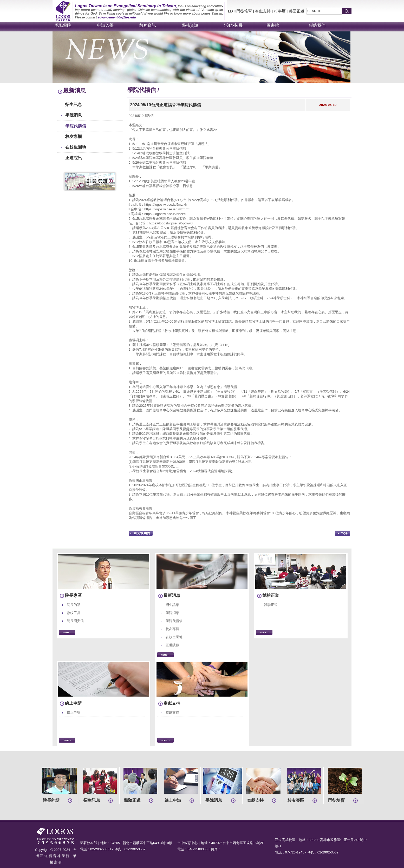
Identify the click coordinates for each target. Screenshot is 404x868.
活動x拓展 (233, 25)
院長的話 (74, 605)
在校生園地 (76, 147)
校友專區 (296, 800)
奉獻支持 (263, 11)
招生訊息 (74, 105)
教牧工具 (74, 613)
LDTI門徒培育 (240, 11)
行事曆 (280, 11)
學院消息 (74, 115)
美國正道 (297, 11)
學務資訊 (190, 25)
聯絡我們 (317, 25)
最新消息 (172, 595)
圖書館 (273, 25)
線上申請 (73, 703)
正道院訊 (74, 158)
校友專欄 (74, 136)
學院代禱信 (76, 126)
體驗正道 (271, 595)
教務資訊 (148, 25)
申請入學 (105, 25)
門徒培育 (336, 800)
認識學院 (63, 25)
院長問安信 (75, 621)
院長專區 (73, 595)
